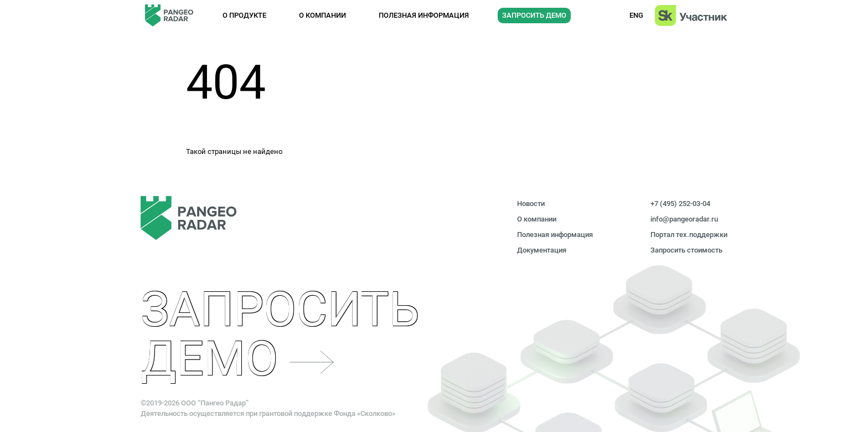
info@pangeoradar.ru (684, 219)
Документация (542, 250)
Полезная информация (424, 15)
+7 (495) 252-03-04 (680, 204)
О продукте (244, 15)
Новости (531, 204)
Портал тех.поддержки (689, 235)
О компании (322, 15)
